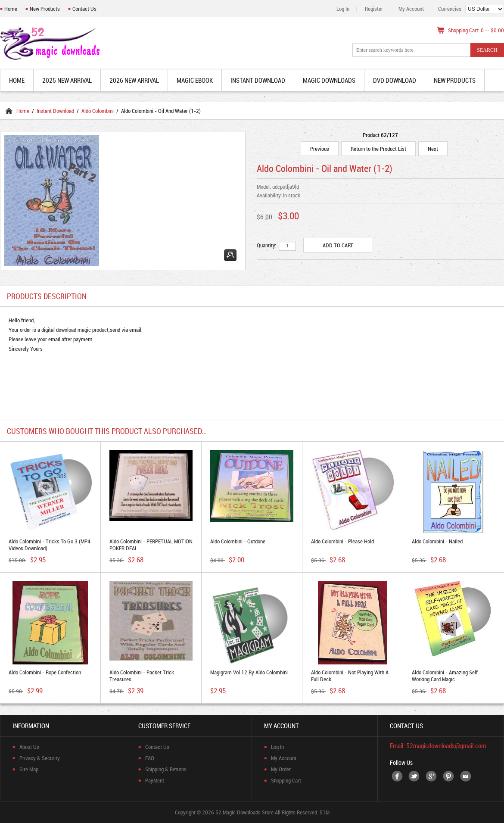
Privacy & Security (40, 758)
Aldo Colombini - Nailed (437, 541)
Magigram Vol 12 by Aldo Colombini (249, 672)
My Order (281, 769)
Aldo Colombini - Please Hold (342, 541)
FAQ (150, 758)
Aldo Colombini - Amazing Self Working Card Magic (445, 676)
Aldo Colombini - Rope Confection (45, 672)
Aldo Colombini (98, 111)
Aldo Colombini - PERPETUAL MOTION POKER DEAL (151, 545)
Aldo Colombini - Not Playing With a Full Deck (350, 676)
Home (11, 9)
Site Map (29, 769)
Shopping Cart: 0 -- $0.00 (476, 30)
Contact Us (84, 9)
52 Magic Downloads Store (244, 812)
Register (374, 9)
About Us (29, 747)
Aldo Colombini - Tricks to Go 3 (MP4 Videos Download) (50, 545)
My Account (411, 9)
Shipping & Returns (166, 769)
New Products (45, 9)
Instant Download (55, 111)
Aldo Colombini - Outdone (238, 541)
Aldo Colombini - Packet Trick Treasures (142, 676)
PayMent (155, 780)
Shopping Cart (286, 780)
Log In (343, 9)
